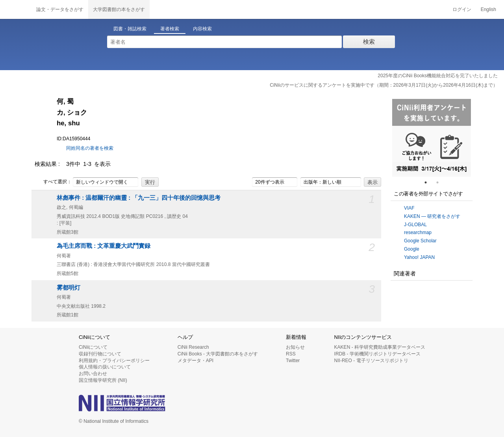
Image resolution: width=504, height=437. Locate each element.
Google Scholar (420, 241)
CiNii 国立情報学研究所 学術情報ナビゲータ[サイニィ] (16, 9)
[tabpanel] (432, 138)
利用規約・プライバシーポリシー (114, 361)
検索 (369, 42)
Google (412, 249)
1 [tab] (429, 182)
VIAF (409, 208)
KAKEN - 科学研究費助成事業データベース (380, 347)
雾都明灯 (69, 288)
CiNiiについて (93, 347)
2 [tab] (441, 182)
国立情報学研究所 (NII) (103, 380)
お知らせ (295, 347)
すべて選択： (53, 182)
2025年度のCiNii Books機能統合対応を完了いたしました (438, 76)
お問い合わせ (93, 374)
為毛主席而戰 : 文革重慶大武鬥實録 (104, 246)
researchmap (418, 232)
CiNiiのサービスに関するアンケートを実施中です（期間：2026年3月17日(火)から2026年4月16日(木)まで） (384, 85)
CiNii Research (193, 347)
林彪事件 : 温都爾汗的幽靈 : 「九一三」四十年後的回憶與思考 (139, 198)
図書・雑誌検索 (130, 29)
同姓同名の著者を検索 (90, 148)
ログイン (462, 9)
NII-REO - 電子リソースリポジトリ (371, 361)
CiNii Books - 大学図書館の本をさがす (218, 354)
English (488, 9)
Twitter (293, 361)
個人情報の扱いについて (105, 367)
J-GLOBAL (415, 225)
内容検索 (202, 29)
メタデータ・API (195, 361)
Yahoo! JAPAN (419, 257)
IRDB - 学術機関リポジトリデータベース (377, 354)
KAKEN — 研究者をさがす (432, 216)
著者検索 (170, 29)
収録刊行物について (100, 354)
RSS (291, 354)
